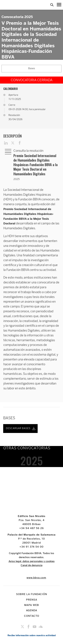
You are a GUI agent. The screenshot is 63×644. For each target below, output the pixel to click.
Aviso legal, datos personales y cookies (32, 561)
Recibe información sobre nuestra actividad (32, 635)
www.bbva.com (36, 578)
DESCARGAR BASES (21, 428)
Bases (32, 68)
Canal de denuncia (32, 565)
